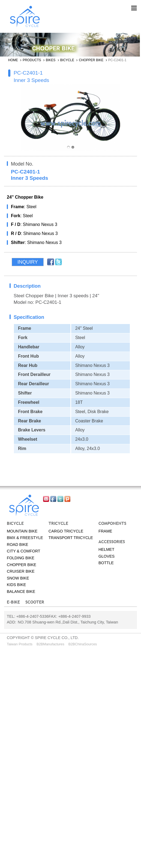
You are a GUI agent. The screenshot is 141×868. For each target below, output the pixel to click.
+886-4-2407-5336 (32, 617)
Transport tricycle (71, 538)
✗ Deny (7, 672)
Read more (13, 722)
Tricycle (58, 523)
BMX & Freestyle (25, 538)
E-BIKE (13, 602)
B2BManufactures (50, 644)
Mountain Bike (22, 531)
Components (112, 523)
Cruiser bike (21, 572)
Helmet (106, 550)
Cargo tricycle (66, 531)
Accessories (112, 542)
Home (13, 60)
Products (32, 60)
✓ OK (23, 865)
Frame (105, 531)
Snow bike (18, 578)
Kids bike (16, 585)
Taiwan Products (20, 644)
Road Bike (17, 545)
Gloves (106, 556)
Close (6, 653)
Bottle (106, 563)
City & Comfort (24, 551)
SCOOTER (35, 602)
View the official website (50, 722)
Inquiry (28, 262)
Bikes (51, 60)
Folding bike (21, 558)
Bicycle (67, 60)
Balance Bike (21, 592)
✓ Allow (7, 666)
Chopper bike (91, 60)
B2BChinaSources (83, 644)
